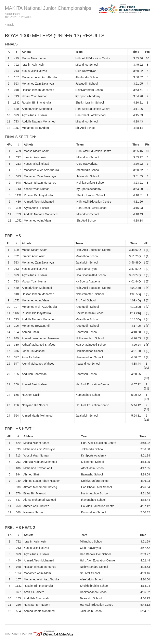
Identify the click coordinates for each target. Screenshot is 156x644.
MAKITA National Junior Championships (48, 8)
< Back (9, 25)
